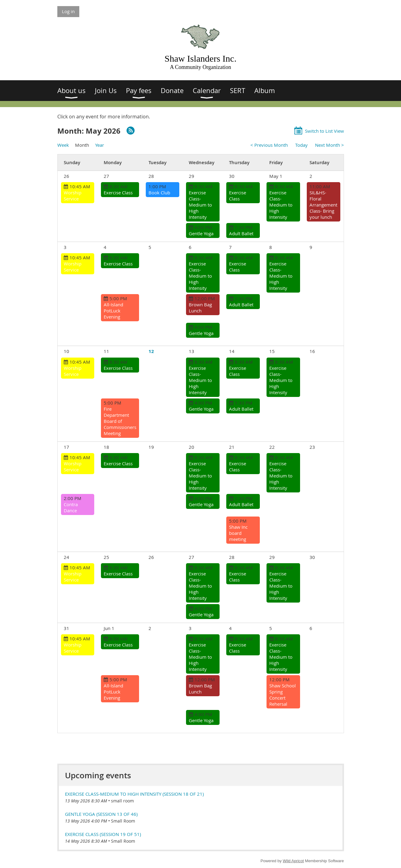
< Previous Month (269, 145)
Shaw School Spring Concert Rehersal (283, 695)
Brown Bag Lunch (200, 308)
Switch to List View (324, 131)
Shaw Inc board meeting (238, 533)
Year (100, 145)
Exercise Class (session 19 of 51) (103, 834)
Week (63, 145)
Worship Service (73, 196)
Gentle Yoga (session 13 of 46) (101, 814)
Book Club (159, 193)
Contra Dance (71, 507)
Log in (68, 11)
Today (301, 145)
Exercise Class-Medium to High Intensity (200, 205)
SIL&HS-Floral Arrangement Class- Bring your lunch (323, 205)
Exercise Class (118, 193)
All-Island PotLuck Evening (113, 311)
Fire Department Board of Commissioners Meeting (120, 421)
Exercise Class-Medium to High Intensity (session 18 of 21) (134, 794)
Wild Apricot (293, 861)
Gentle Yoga (201, 233)
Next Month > (329, 145)
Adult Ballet (241, 233)
